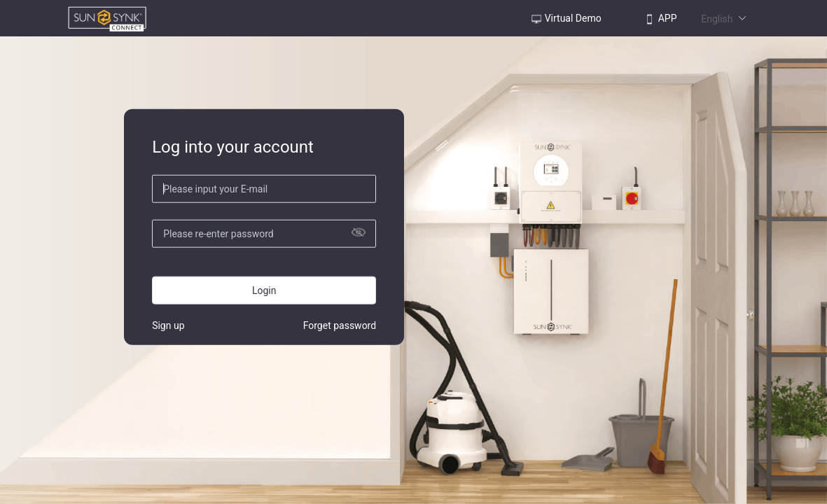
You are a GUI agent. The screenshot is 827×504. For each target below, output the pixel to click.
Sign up (168, 325)
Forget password (340, 325)
